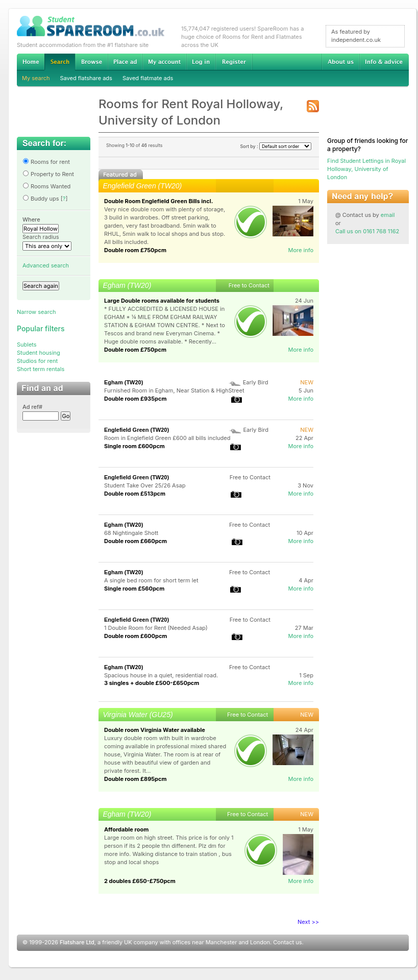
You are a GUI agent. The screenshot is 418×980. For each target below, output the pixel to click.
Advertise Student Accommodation (125, 62)
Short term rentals (41, 369)
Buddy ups (41, 199)
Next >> (308, 922)
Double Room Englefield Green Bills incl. (158, 201)
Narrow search (36, 312)
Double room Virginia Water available (155, 730)
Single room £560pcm (134, 589)
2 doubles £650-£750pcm (140, 881)
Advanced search (46, 265)
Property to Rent (48, 174)
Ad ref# (32, 407)
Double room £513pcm (135, 494)
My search (36, 78)
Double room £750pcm (135, 250)
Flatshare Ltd (77, 942)
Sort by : (276, 146)
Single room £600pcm (134, 446)
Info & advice (384, 62)
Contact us (287, 942)
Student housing (39, 353)
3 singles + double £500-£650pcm (152, 683)
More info (301, 250)
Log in (201, 62)
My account (164, 62)
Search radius (41, 237)
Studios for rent (37, 361)
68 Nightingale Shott (131, 533)
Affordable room (126, 829)
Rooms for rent (46, 162)
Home (31, 62)
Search (60, 62)
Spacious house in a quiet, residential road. (161, 675)
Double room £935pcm (136, 399)
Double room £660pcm (136, 541)
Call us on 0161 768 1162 (367, 231)
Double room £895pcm (136, 779)
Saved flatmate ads (148, 78)
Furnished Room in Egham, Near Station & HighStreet (174, 390)
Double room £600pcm (136, 636)
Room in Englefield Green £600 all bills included (167, 438)
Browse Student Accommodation (91, 62)
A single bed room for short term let (151, 580)
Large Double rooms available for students (162, 301)
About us (340, 62)
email (388, 215)
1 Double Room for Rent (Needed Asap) (156, 628)
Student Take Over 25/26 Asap (145, 485)
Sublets (27, 345)
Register (234, 62)
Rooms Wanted (46, 186)
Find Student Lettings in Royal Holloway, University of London (366, 169)
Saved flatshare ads (86, 78)
